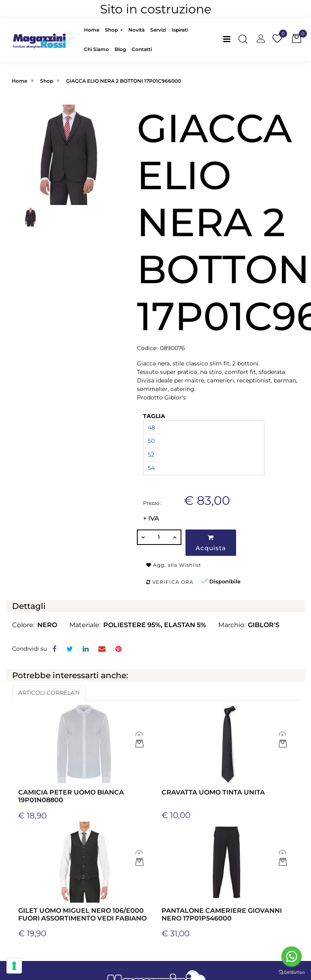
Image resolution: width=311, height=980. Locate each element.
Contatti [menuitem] (142, 49)
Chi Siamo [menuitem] (96, 49)
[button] (68, 154)
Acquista (211, 543)
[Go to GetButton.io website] (292, 972)
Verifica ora (170, 582)
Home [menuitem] (92, 30)
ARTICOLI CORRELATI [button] (49, 693)
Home (19, 81)
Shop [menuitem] (112, 30)
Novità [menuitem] (136, 30)
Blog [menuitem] (120, 49)
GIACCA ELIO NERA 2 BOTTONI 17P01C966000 (124, 81)
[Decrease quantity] (143, 537)
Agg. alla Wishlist (174, 565)
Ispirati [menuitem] (180, 30)
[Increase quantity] (175, 537)
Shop (47, 81)
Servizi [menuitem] (158, 30)
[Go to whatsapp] (292, 957)
